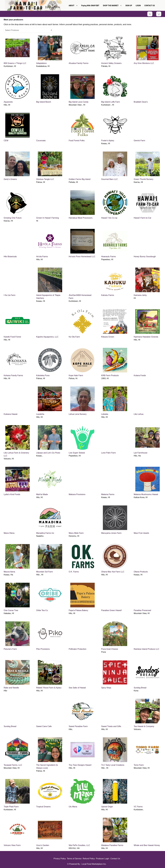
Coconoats (41, 141)
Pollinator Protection (78, 649)
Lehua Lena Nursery (78, 414)
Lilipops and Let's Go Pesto (48, 453)
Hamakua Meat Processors (81, 218)
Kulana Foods (140, 375)
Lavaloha (40, 414)
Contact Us (115, 859)
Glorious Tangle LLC (45, 179)
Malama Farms (108, 494)
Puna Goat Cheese (110, 649)
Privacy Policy (60, 859)
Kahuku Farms (108, 295)
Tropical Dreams (43, 807)
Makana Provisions (77, 494)
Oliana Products (141, 572)
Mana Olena (9, 533)
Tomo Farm (139, 765)
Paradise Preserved (142, 610)
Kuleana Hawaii (11, 414)
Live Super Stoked (77, 453)
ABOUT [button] (73, 6)
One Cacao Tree (11, 610)
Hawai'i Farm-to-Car (143, 218)
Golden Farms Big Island (80, 179)
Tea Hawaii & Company (144, 726)
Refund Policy (89, 859)
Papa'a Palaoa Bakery (78, 610)
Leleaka (105, 414)
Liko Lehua (139, 414)
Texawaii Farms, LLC (13, 765)
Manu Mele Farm (76, 533)
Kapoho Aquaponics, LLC (47, 337)
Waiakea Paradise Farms (112, 845)
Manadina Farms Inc (45, 533)
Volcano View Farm (12, 845)
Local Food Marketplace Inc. (94, 864)
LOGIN (138, 6)
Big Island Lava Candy (79, 102)
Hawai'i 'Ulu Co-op (109, 218)
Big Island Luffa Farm (111, 102)
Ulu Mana (73, 807)
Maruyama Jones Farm (111, 533)
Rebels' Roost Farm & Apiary (49, 688)
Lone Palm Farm (108, 453)
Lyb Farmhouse (141, 453)
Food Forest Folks (77, 141)
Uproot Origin (107, 807)
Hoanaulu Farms (108, 257)
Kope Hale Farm (76, 375)
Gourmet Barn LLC (109, 179)
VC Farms (138, 807)
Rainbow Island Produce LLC (146, 649)
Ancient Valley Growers (111, 63)
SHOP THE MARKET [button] (112, 6)
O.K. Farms (74, 572)
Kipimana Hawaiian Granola (146, 337)
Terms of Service (74, 859)
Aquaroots (8, 102)
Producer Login (103, 859)
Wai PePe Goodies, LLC (79, 845)
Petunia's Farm (10, 649)
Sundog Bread (140, 688)
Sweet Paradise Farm (78, 726)
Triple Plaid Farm (11, 807)
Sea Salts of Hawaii (77, 688)
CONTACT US (150, 6)
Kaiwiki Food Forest (12, 337)
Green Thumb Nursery (144, 179)
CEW (6, 141)
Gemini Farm (139, 141)
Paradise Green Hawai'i (112, 610)
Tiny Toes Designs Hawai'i (80, 765)
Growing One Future (13, 218)
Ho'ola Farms (42, 257)
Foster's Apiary (108, 141)
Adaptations (41, 63)
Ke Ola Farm (74, 337)
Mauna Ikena (9, 572)
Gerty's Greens (10, 179)
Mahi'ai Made (42, 494)
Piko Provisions (43, 649)
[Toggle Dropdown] (150, 14)
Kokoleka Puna (43, 375)
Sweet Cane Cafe (44, 726)
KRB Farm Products (110, 375)
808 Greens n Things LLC (15, 63)
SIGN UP (129, 6)
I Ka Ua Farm (10, 295)
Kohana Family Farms (13, 375)
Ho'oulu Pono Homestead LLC (82, 257)
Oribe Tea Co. (42, 610)
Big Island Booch (44, 102)
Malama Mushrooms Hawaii (146, 494)
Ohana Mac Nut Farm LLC (113, 572)
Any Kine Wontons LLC (144, 63)
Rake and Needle (11, 688)
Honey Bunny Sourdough (145, 257)
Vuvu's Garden (43, 845)
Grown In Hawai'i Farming (48, 218)
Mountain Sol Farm (45, 572)
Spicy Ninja (106, 688)
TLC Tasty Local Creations (113, 765)
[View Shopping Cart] (159, 14)
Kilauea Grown (108, 337)
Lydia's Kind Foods (12, 494)
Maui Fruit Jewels (141, 533)
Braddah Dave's (141, 102)
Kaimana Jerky (140, 295)
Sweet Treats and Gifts (111, 726)
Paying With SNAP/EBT (90, 6)
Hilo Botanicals (10, 257)
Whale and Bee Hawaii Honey (147, 845)
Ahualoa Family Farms (79, 63)
